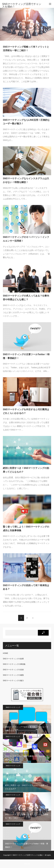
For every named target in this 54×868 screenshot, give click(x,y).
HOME (5, 653)
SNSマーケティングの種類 (13, 675)
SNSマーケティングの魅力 (13, 681)
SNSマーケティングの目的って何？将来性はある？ (26, 587)
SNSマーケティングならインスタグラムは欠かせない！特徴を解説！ (26, 180)
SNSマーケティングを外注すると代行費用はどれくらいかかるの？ (26, 411)
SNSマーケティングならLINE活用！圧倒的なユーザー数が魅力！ (26, 122)
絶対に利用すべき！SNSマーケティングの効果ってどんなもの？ (26, 470)
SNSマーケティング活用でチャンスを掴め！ (28, 855)
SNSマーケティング (13, 707)
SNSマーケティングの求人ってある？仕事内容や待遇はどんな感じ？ (26, 298)
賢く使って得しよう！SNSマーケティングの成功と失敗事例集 (26, 529)
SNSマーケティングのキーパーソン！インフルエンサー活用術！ (26, 239)
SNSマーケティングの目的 (13, 670)
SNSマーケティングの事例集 (14, 664)
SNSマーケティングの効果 (13, 659)
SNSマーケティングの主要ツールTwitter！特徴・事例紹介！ (26, 356)
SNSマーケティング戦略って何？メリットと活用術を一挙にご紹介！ (26, 49)
